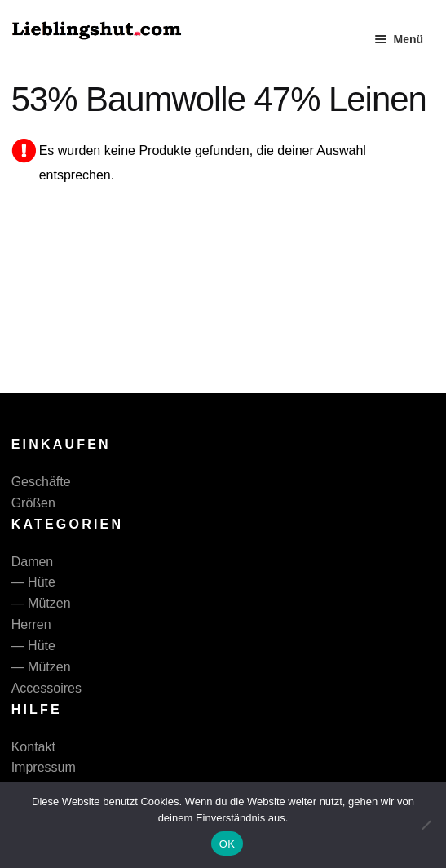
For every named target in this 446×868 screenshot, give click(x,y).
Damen (33, 562)
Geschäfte (41, 482)
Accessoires (46, 688)
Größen (33, 503)
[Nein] (426, 825)
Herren (31, 624)
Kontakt (33, 747)
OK (227, 844)
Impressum (44, 767)
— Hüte (33, 582)
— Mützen (41, 603)
